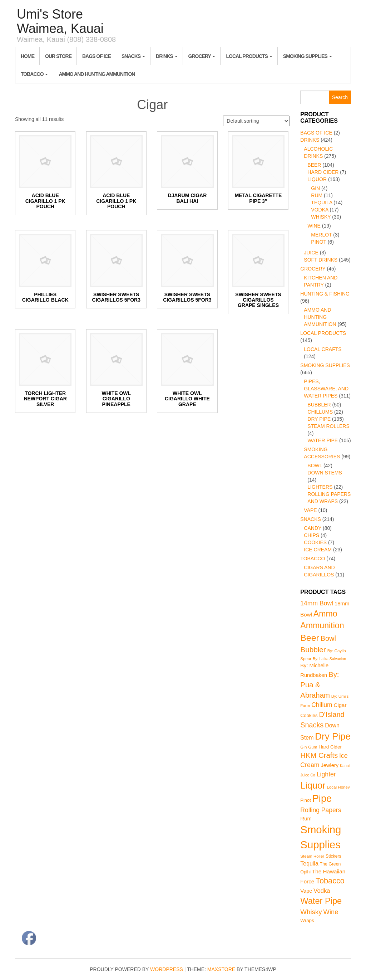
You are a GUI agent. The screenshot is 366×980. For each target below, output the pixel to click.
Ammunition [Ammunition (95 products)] (322, 625)
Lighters (320, 487)
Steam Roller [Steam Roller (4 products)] (312, 856)
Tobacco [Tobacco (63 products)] (330, 881)
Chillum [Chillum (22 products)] (322, 705)
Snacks (133, 56)
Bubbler (319, 405)
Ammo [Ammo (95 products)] (325, 614)
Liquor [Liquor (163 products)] (313, 785)
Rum (317, 195)
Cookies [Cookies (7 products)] (309, 715)
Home (28, 56)
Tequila (322, 203)
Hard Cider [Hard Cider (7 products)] (330, 747)
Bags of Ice (97, 56)
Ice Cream (318, 550)
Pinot (319, 242)
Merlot (321, 235)
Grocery (202, 56)
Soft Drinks (321, 260)
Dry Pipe (319, 419)
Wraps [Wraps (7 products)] (307, 920)
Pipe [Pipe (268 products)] (322, 798)
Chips (311, 535)
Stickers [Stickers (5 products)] (333, 856)
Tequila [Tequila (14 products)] (309, 864)
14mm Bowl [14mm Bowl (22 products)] (317, 603)
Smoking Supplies (308, 56)
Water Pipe (323, 440)
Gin (315, 188)
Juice (311, 253)
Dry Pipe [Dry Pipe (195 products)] (333, 736)
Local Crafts (323, 349)
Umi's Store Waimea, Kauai (60, 21)
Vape (310, 510)
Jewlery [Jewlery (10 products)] (330, 765)
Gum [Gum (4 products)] (313, 747)
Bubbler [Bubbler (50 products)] (313, 650)
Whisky (321, 217)
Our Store (58, 56)
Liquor (317, 179)
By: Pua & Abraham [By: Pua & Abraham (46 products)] (320, 685)
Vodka (320, 210)
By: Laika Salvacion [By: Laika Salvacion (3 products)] (329, 659)
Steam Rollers (328, 426)
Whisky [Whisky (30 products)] (311, 912)
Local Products (249, 56)
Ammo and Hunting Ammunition (97, 74)
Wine (314, 226)
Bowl (315, 465)
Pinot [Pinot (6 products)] (305, 800)
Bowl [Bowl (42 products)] (328, 638)
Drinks (167, 56)
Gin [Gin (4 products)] (303, 747)
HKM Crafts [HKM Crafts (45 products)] (319, 755)
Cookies (315, 542)
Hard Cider (323, 172)
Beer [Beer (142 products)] (310, 638)
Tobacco (34, 74)
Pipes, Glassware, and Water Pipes (326, 389)
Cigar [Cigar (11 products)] (340, 705)
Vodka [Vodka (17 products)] (322, 891)
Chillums (320, 412)
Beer (314, 165)
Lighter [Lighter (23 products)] (326, 774)
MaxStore (221, 969)
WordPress (167, 969)
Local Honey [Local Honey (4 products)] (338, 787)
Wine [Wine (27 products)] (331, 912)
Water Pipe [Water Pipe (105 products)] (321, 901)
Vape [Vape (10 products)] (306, 891)
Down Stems (325, 473)
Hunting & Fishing (325, 294)
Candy (313, 528)
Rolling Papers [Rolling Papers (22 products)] (321, 810)
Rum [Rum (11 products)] (306, 818)
